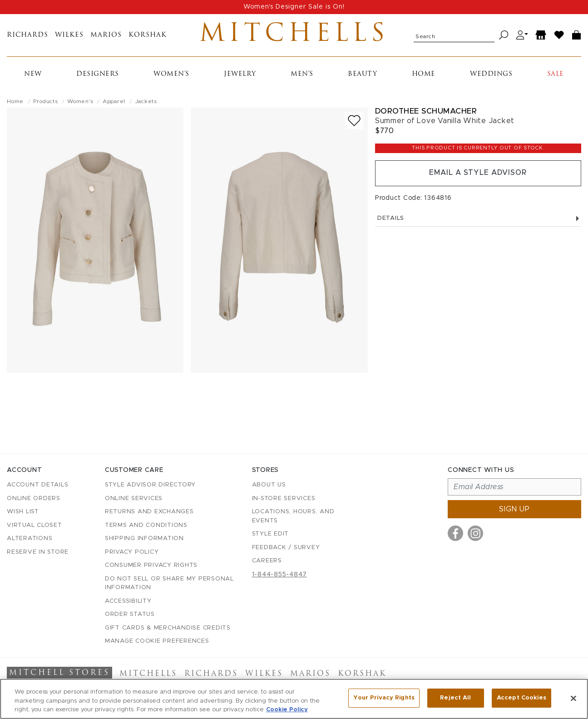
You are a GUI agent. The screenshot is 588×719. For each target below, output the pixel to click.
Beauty (362, 75)
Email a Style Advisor (478, 174)
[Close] (573, 698)
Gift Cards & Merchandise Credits (168, 628)
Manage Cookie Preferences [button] (157, 641)
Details (478, 219)
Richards (27, 36)
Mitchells (294, 35)
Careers (267, 561)
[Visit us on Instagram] (475, 533)
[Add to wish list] (354, 121)
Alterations (30, 538)
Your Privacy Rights (384, 698)
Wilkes (69, 36)
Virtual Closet (35, 525)
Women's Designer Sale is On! (294, 7)
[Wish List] (559, 36)
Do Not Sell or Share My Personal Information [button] (169, 583)
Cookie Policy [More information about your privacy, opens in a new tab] (287, 710)
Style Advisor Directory (150, 485)
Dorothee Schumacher (426, 112)
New (33, 75)
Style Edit (271, 534)
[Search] (504, 36)
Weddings (491, 75)
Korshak (148, 36)
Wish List (23, 512)
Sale (556, 75)
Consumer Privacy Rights (151, 565)
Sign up (514, 509)
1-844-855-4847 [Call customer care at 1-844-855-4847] (280, 575)
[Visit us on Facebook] (455, 533)
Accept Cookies (521, 698)
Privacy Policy (132, 552)
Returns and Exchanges (149, 512)
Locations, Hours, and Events (293, 516)
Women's (171, 75)
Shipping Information (144, 538)
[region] (294, 699)
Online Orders (34, 498)
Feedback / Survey (286, 548)
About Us (269, 485)
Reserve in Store (38, 552)
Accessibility (128, 601)
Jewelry (240, 75)
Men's (302, 75)
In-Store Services (284, 498)
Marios (106, 36)
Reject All (455, 698)
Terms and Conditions (146, 525)
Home (424, 75)
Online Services (134, 498)
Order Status (130, 614)
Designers (98, 75)
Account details (37, 485)
